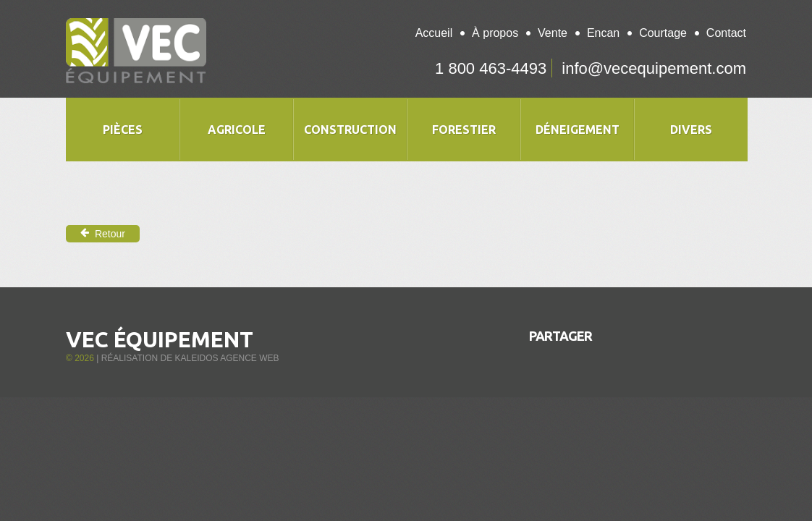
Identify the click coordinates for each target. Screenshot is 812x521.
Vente (553, 33)
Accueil (434, 33)
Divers (691, 130)
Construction (350, 130)
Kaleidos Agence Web (227, 358)
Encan (603, 33)
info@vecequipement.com (654, 68)
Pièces (123, 130)
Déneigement (578, 130)
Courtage (663, 33)
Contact (726, 33)
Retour (103, 233)
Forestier (464, 130)
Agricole (237, 130)
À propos (495, 33)
